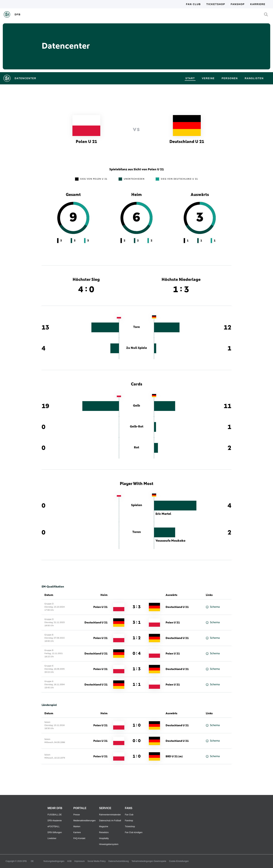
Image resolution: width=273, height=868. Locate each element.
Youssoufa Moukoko (170, 541)
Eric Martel (163, 514)
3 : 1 (137, 623)
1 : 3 (137, 669)
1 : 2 (137, 638)
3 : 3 (137, 607)
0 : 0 (137, 741)
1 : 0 (137, 725)
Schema (213, 607)
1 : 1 (137, 685)
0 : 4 (137, 654)
